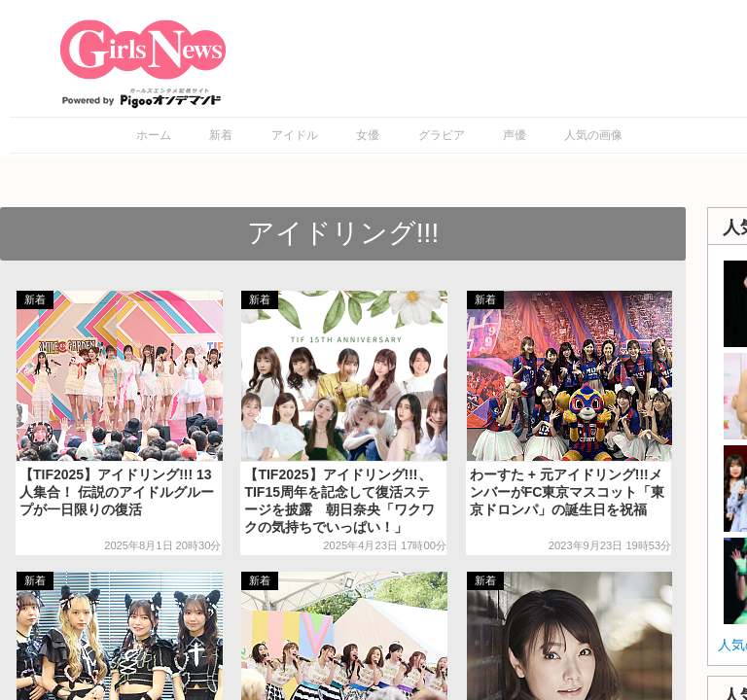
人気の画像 (593, 135)
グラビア (442, 135)
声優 (515, 135)
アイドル (295, 135)
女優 (368, 135)
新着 (221, 135)
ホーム (154, 135)
